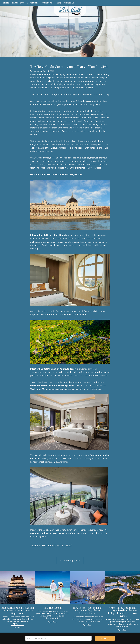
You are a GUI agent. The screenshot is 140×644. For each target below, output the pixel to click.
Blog (59, 3)
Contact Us (69, 3)
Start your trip (105, 638)
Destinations (33, 3)
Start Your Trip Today (70, 561)
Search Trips (47, 3)
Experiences (18, 3)
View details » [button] (17, 627)
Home (6, 3)
